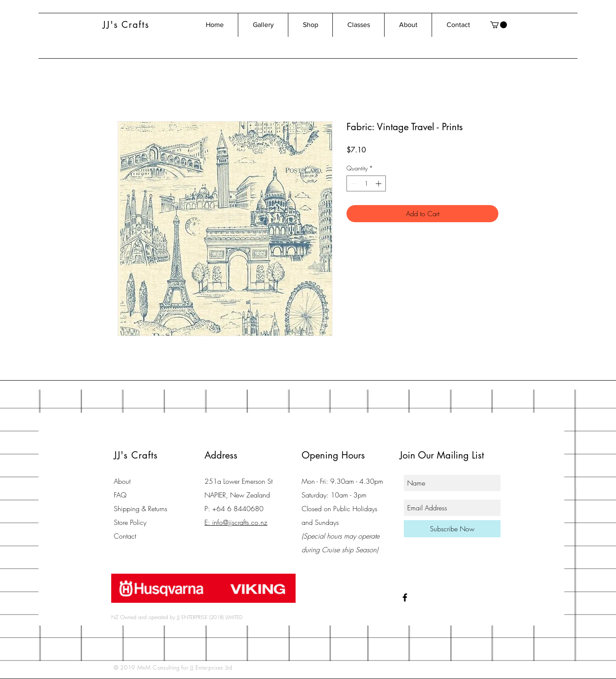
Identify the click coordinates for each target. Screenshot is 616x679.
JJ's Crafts (126, 25)
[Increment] (379, 183)
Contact (125, 536)
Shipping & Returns (141, 509)
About (122, 481)
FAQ (120, 495)
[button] (499, 25)
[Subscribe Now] (452, 529)
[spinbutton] (366, 183)
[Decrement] (353, 183)
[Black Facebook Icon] (405, 597)
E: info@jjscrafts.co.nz (236, 522)
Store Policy (130, 522)
